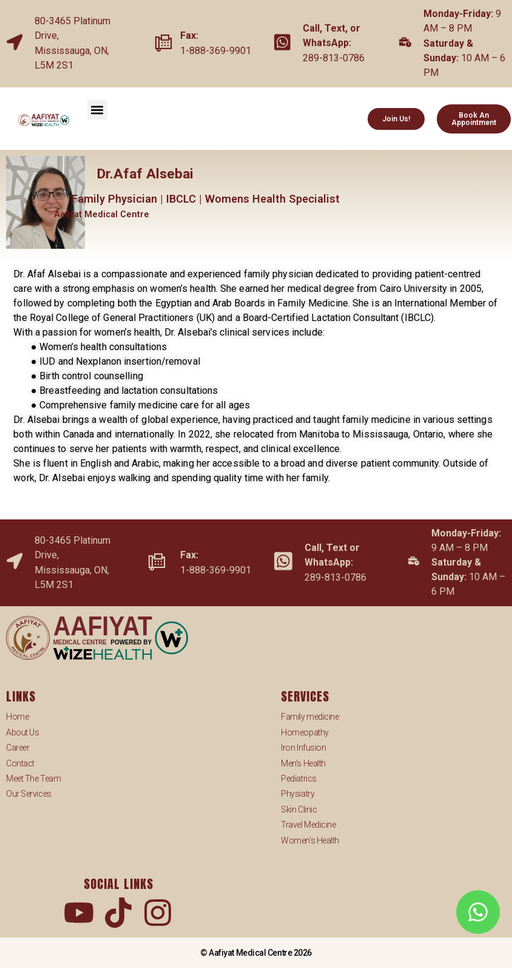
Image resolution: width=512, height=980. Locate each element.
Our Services (29, 794)
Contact (20, 763)
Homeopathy (305, 732)
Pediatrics (299, 779)
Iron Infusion (303, 748)
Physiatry (298, 794)
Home (17, 717)
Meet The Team (33, 779)
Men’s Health (303, 763)
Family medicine (310, 717)
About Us (22, 732)
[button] (97, 110)
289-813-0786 (334, 58)
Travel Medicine (308, 825)
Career (18, 748)
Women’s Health (310, 840)
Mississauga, (64, 51)
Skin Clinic (299, 809)
